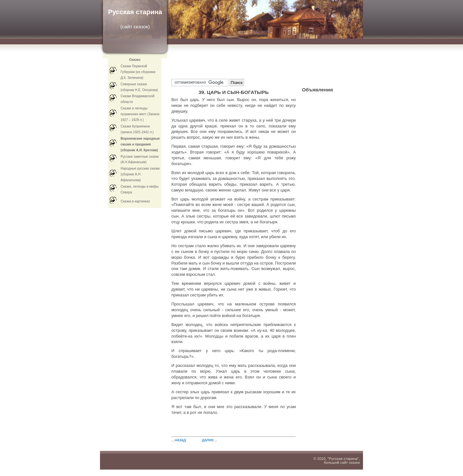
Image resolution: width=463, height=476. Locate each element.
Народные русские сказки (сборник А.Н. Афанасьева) (140, 174)
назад (181, 440)
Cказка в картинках (135, 201)
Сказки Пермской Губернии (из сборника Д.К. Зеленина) (138, 72)
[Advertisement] (247, 64)
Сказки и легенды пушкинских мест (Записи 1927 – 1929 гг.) (140, 114)
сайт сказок (135, 27)
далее (208, 440)
